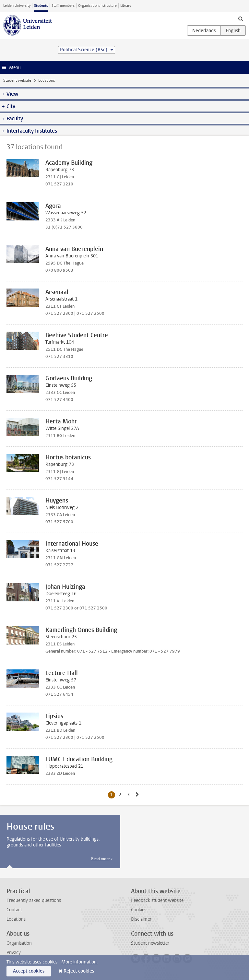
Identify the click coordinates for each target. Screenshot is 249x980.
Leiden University (17, 6)
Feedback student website (157, 900)
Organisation (19, 943)
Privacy (14, 953)
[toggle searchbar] (241, 18)
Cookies (139, 910)
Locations (16, 919)
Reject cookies (79, 971)
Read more (100, 859)
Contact (14, 910)
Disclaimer (141, 919)
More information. (80, 962)
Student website (17, 80)
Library (126, 6)
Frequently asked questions (34, 900)
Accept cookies (29, 971)
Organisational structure (97, 6)
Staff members (63, 6)
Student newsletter (150, 943)
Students (41, 6)
